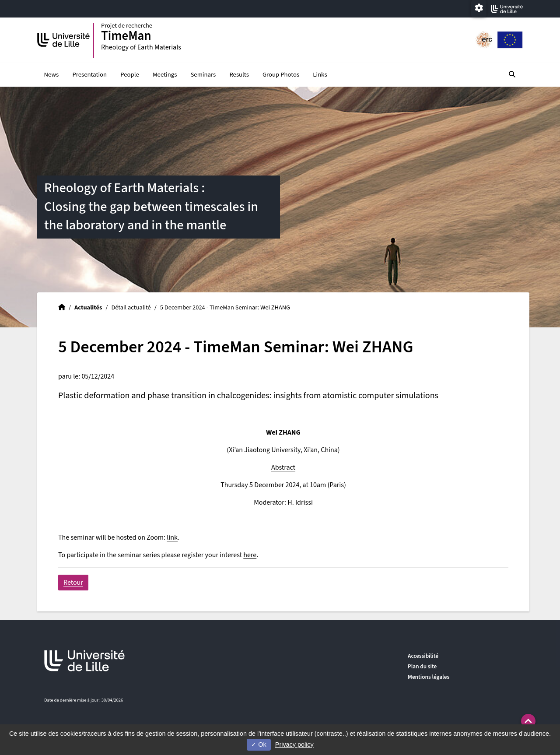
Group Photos (281, 75)
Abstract (283, 467)
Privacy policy (294, 744)
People (129, 75)
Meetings (165, 75)
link (172, 537)
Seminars (203, 75)
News (52, 75)
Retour (73, 583)
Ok (259, 744)
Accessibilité (423, 656)
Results (239, 75)
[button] (528, 721)
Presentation (89, 75)
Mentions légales (429, 677)
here (250, 555)
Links (320, 75)
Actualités (88, 307)
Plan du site (422, 666)
